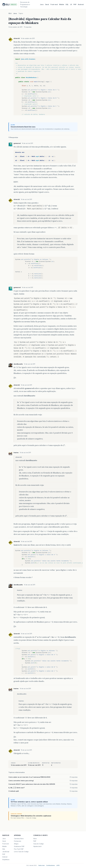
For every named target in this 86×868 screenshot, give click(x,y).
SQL (67, 5)
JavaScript (6, 852)
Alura (35, 839)
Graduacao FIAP (19, 846)
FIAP (35, 841)
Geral (47, 5)
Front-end (6, 844)
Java (42, 5)
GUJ (10, 13)
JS (71, 5)
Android (81, 5)
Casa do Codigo (39, 844)
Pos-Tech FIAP (19, 849)
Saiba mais (42, 865)
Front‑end (54, 5)
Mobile (62, 5)
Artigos (16, 844)
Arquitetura (6, 860)
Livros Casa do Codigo (21, 852)
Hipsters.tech (37, 846)
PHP (75, 5)
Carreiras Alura (19, 839)
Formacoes (18, 841)
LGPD (58, 865)
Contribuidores (50, 865)
